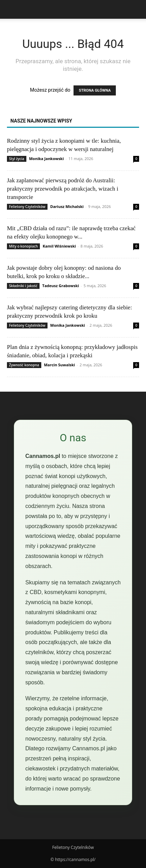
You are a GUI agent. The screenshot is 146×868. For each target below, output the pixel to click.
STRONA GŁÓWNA (95, 90)
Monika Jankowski (46, 158)
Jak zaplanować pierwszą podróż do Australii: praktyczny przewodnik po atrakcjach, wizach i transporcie (63, 189)
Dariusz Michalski (67, 206)
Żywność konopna (24, 365)
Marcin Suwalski (59, 365)
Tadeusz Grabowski (61, 286)
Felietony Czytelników (27, 207)
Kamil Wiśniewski (59, 246)
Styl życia (17, 159)
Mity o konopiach (23, 246)
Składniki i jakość (23, 286)
